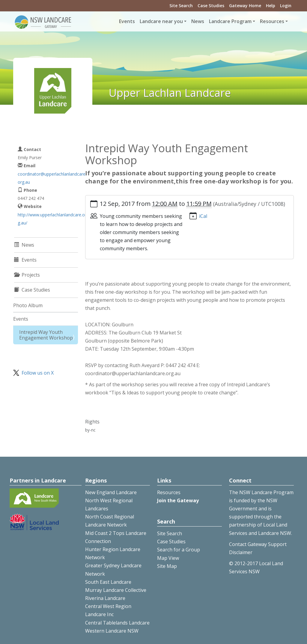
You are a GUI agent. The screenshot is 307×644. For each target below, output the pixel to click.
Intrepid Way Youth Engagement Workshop (46, 335)
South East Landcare (108, 582)
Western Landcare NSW (112, 631)
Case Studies (211, 6)
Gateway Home (245, 6)
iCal (203, 216)
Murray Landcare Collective (116, 590)
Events (127, 21)
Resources (169, 492)
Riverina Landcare (105, 598)
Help (271, 6)
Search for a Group (179, 550)
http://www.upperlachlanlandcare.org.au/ (52, 219)
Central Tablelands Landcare (117, 623)
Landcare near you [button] (161, 21)
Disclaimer (241, 552)
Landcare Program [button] (230, 21)
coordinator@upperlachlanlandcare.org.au (52, 178)
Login (286, 6)
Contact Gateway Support (258, 544)
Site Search (181, 6)
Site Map (167, 566)
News (198, 21)
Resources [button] (272, 21)
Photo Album (28, 305)
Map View (168, 558)
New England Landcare (111, 492)
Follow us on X (38, 373)
